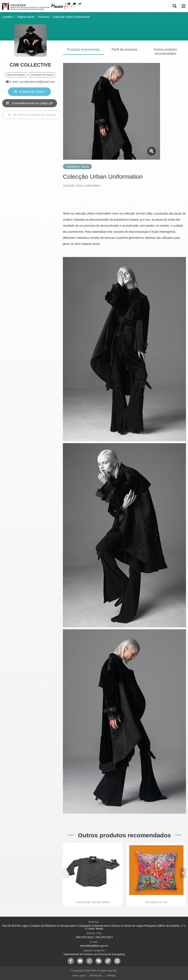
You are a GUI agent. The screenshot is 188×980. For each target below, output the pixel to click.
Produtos (43, 17)
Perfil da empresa (124, 49)
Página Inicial (26, 17)
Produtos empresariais (83, 49)
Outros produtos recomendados (165, 51)
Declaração (96, 976)
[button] (183, 873)
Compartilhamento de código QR (30, 103)
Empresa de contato (29, 92)
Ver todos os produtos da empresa (32, 115)
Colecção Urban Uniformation (71, 17)
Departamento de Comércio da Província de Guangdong (94, 954)
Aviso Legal (79, 976)
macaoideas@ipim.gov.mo (94, 946)
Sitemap (111, 976)
